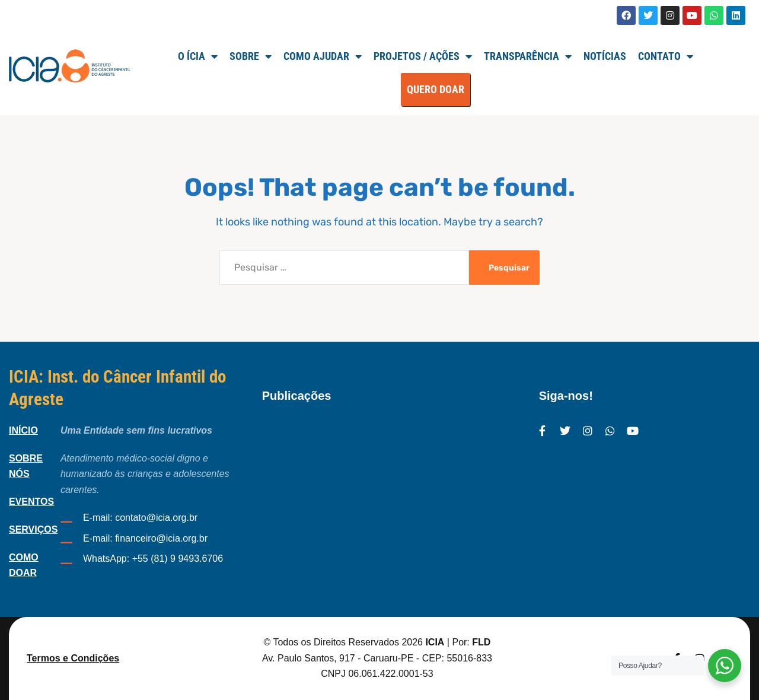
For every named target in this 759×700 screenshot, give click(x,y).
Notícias (605, 56)
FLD (481, 642)
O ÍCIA (198, 56)
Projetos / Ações (423, 56)
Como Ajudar (323, 56)
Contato (666, 56)
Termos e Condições (73, 658)
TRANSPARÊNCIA (528, 56)
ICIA (435, 642)
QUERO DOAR (436, 89)
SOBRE (251, 56)
